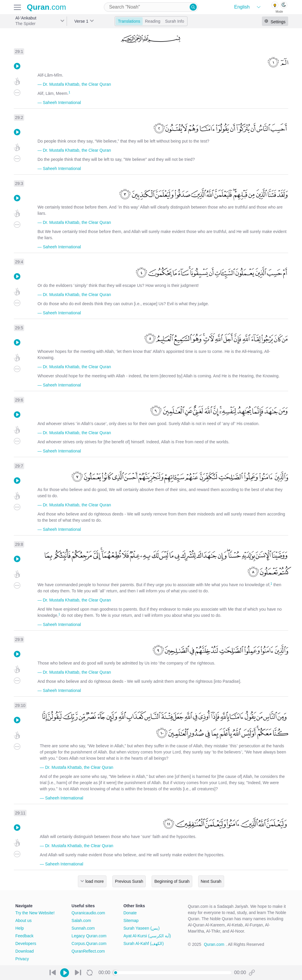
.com (46, 7)
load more (94, 881)
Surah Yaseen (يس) (141, 928)
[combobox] (151, 7)
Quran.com (214, 944)
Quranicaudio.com (88, 913)
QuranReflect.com (88, 951)
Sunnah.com (83, 928)
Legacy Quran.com (89, 936)
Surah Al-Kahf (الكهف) (143, 943)
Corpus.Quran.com (89, 943)
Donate (130, 913)
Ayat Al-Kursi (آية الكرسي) (147, 936)
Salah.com (81, 920)
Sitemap (131, 920)
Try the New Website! (35, 913)
